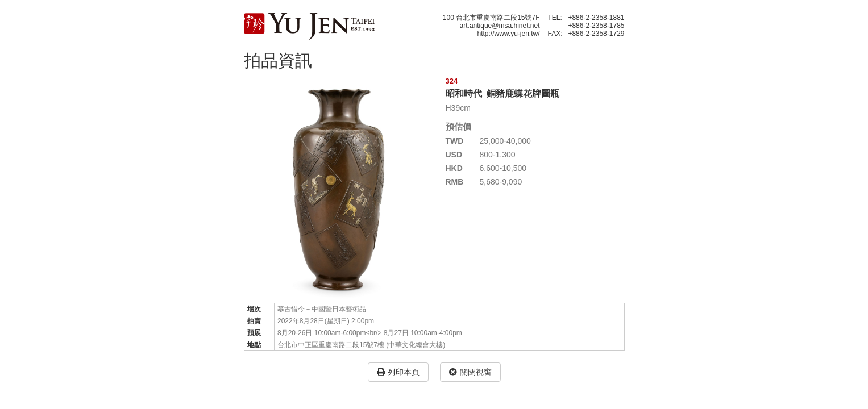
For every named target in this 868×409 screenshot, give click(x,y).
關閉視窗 (470, 372)
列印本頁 (398, 372)
